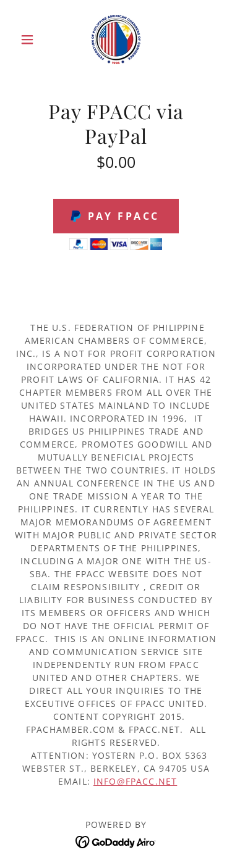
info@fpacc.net (135, 781)
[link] (116, 40)
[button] (30, 40)
